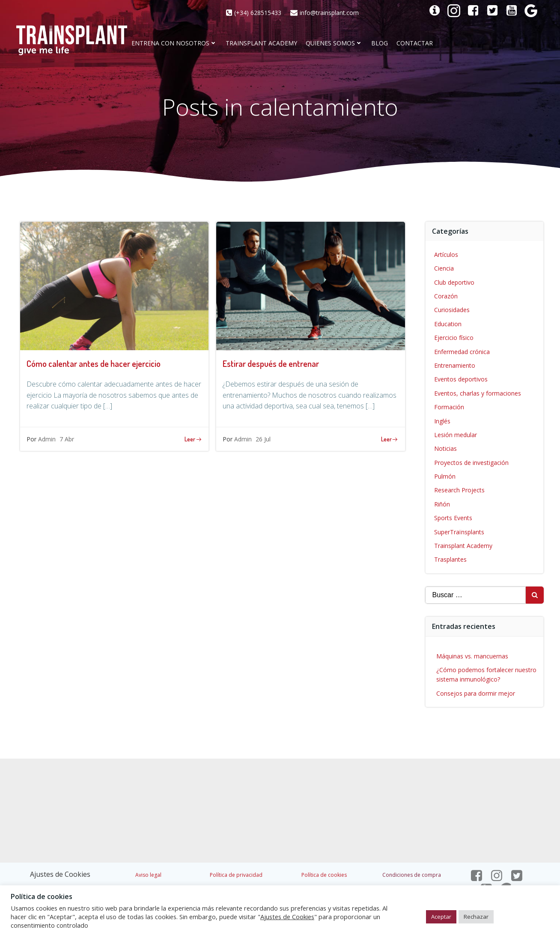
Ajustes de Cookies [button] (60, 874)
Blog (380, 43)
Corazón (446, 296)
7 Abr (67, 439)
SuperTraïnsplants (459, 532)
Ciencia (444, 268)
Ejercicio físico (454, 338)
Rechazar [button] (476, 917)
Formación (449, 407)
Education (448, 324)
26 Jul (263, 439)
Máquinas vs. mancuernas (472, 656)
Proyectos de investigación (471, 463)
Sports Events (453, 518)
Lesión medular (456, 435)
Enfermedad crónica (462, 352)
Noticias (445, 448)
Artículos (446, 255)
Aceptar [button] (441, 917)
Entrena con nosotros (174, 43)
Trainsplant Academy (261, 43)
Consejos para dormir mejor (476, 693)
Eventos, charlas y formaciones (478, 393)
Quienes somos (334, 43)
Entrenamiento (455, 365)
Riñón (442, 504)
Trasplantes (450, 559)
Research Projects (459, 490)
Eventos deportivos (461, 379)
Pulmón (445, 476)
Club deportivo (454, 282)
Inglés (442, 421)
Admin (47, 439)
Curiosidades (452, 310)
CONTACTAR (415, 43)
